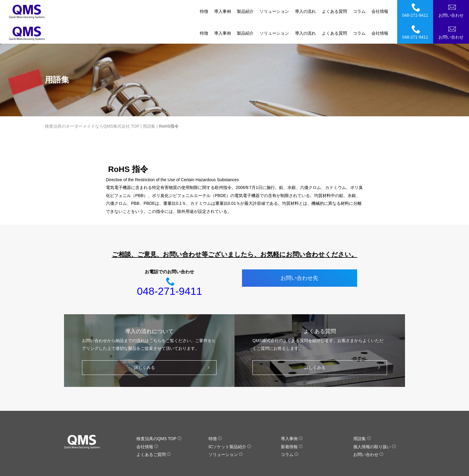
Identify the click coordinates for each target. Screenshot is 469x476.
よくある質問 (334, 11)
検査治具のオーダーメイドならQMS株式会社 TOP (92, 104)
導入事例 (223, 11)
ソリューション (274, 11)
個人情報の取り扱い (375, 425)
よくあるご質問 (154, 433)
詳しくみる (173, 346)
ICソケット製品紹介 (230, 425)
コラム (359, 11)
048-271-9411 (416, 10)
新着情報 (292, 425)
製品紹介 (245, 11)
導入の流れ (305, 11)
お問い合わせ (452, 10)
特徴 (204, 11)
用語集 (149, 104)
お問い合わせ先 (299, 256)
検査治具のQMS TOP (159, 417)
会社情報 (380, 11)
